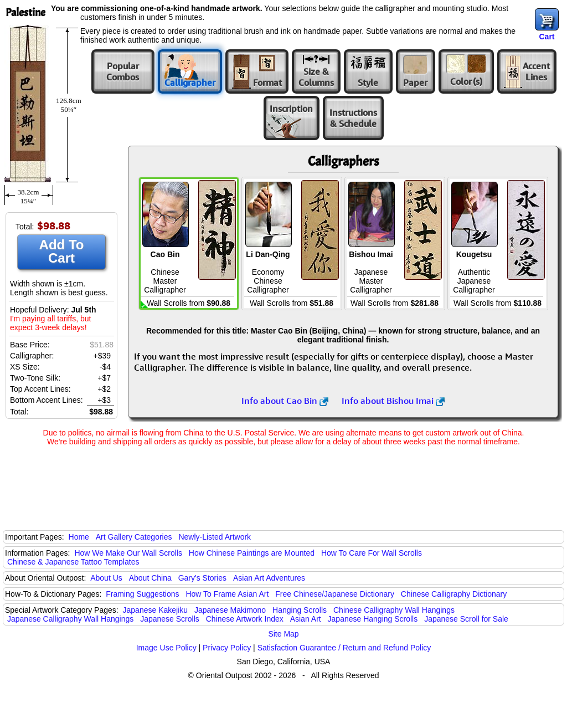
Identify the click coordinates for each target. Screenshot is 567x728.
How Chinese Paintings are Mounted (252, 553)
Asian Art (306, 619)
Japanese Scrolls (170, 619)
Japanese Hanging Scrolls (373, 619)
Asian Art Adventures (269, 578)
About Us (106, 578)
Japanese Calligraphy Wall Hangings (70, 619)
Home (79, 537)
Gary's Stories (202, 578)
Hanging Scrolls (300, 610)
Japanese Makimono (230, 610)
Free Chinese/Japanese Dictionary (335, 594)
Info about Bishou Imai (393, 401)
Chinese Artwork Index (245, 619)
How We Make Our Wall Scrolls (128, 553)
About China (150, 578)
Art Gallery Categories (134, 537)
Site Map (283, 634)
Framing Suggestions (142, 594)
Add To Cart (62, 251)
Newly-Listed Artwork (215, 537)
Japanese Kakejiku (156, 610)
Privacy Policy (227, 648)
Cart (547, 37)
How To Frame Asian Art (227, 594)
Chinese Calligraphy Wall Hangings (394, 610)
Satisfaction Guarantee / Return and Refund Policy (344, 648)
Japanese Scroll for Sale (466, 619)
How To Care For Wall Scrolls (372, 553)
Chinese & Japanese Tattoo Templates (73, 562)
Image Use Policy (166, 648)
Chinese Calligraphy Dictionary (454, 594)
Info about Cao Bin (285, 401)
